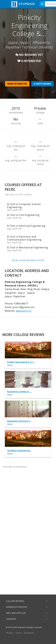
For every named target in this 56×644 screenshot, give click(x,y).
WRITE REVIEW (42, 84)
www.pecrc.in (24, 311)
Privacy (9, 633)
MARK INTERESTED (17, 84)
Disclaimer (29, 633)
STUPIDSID (23, 4)
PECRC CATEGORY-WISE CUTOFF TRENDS (28, 261)
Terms (18, 633)
